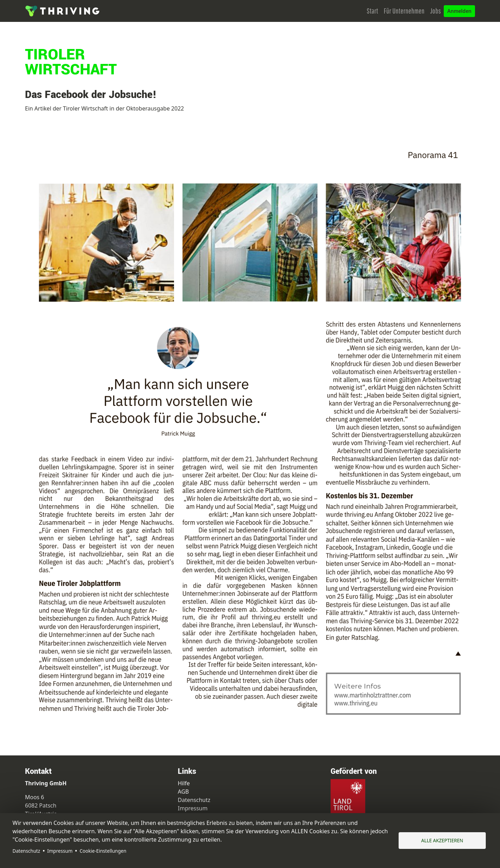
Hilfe (184, 783)
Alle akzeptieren (442, 840)
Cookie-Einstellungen (103, 851)
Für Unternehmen (404, 11)
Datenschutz (26, 851)
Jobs (436, 11)
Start (372, 11)
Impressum (60, 851)
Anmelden (459, 11)
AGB (183, 792)
